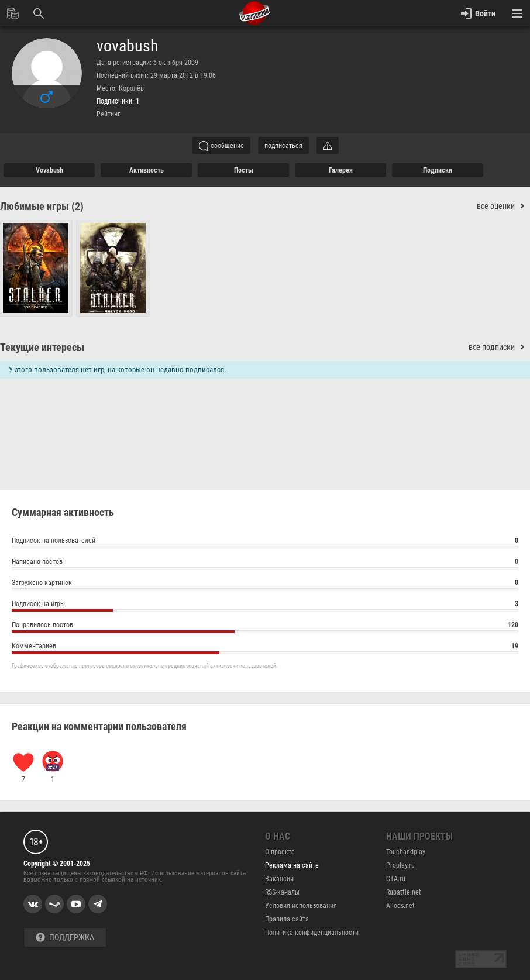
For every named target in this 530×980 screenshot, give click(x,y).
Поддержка (65, 938)
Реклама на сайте (292, 865)
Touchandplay (406, 852)
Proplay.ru (400, 865)
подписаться (283, 146)
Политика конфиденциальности (312, 933)
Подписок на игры (265, 605)
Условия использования (301, 906)
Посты (244, 170)
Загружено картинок (265, 584)
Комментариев (265, 647)
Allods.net (400, 906)
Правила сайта (287, 919)
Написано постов (265, 563)
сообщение (221, 146)
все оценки (503, 206)
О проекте (280, 852)
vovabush (128, 46)
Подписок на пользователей (265, 542)
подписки (438, 170)
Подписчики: (118, 101)
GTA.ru (396, 879)
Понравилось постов (265, 626)
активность (147, 170)
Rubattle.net (404, 892)
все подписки (499, 347)
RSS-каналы (282, 892)
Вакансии (279, 879)
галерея (341, 170)
